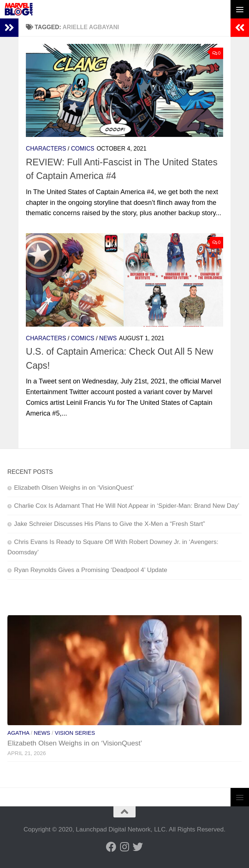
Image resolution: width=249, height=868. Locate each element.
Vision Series (75, 733)
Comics (83, 149)
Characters (46, 149)
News (108, 338)
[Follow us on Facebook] (111, 847)
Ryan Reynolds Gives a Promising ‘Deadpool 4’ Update (91, 570)
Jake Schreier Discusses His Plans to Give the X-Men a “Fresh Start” (110, 524)
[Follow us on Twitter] (138, 847)
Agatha (18, 733)
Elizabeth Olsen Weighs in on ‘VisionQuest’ (74, 488)
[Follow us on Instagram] (124, 847)
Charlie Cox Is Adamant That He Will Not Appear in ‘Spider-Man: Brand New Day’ (127, 506)
